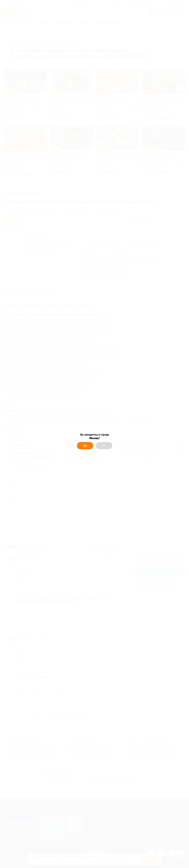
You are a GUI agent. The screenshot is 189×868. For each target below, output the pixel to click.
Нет (104, 446)
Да (85, 446)
